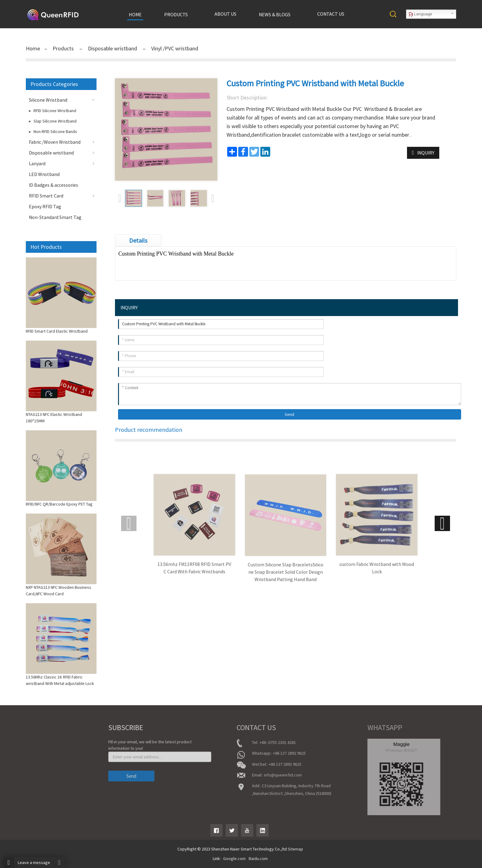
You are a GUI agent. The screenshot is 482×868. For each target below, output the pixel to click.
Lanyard (37, 163)
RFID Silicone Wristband (55, 111)
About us (225, 14)
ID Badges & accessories (53, 185)
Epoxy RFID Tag (45, 206)
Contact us (331, 14)
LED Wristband (44, 174)
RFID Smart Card (46, 196)
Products (64, 48)
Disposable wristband (113, 48)
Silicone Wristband (48, 100)
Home (33, 48)
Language (420, 14)
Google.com (234, 858)
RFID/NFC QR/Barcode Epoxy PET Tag (59, 504)
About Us (19, 752)
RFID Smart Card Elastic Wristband (57, 331)
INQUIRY (426, 153)
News (16, 769)
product (18, 760)
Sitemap (295, 849)
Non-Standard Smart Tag (55, 217)
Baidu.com (258, 858)
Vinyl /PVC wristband (174, 48)
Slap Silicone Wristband (55, 121)
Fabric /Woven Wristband (55, 142)
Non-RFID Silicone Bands (55, 131)
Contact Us (21, 777)
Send (289, 414)
